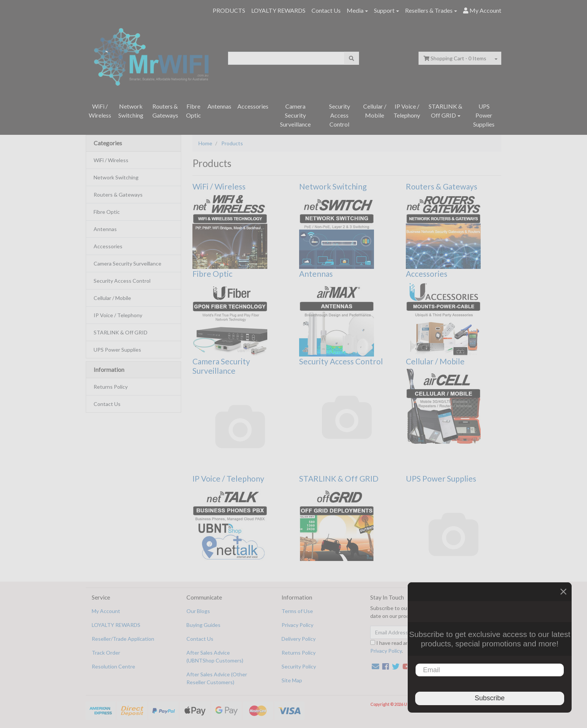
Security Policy (299, 666)
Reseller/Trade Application (123, 639)
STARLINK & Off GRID (445, 111)
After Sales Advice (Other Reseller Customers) (217, 678)
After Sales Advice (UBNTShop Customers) (215, 656)
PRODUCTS (229, 10)
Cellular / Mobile (375, 111)
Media (355, 10)
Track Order (106, 653)
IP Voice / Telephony (407, 111)
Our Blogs (198, 611)
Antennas (219, 106)
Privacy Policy (297, 625)
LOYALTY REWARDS (278, 10)
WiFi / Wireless (100, 111)
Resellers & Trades (429, 10)
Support (384, 10)
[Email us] (375, 666)
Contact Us (326, 10)
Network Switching (131, 111)
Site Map (292, 680)
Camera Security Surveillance (295, 115)
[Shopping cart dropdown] (496, 58)
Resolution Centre (113, 666)
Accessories (253, 106)
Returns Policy (111, 387)
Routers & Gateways (165, 111)
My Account (106, 611)
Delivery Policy (299, 639)
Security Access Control (340, 115)
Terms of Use (297, 611)
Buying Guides (203, 625)
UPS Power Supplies (484, 115)
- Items (455, 58)
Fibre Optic (194, 111)
